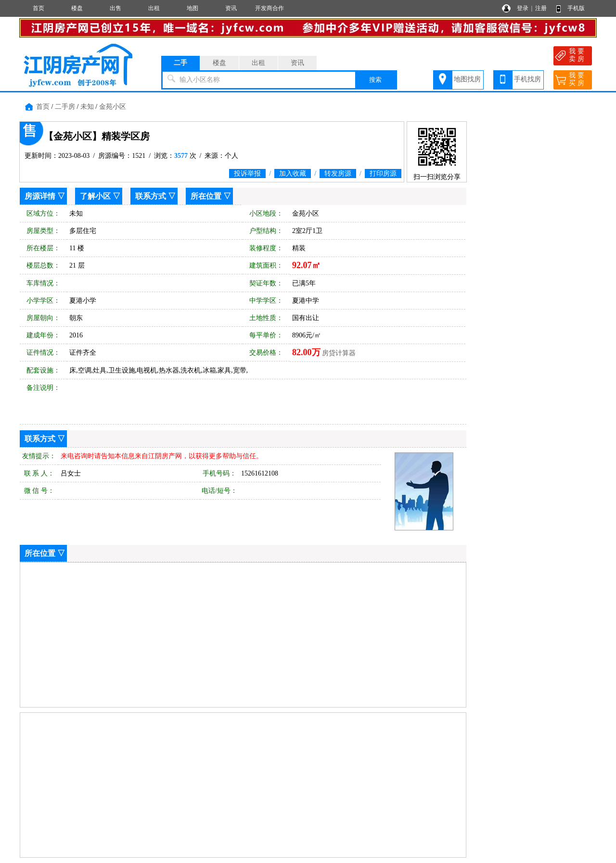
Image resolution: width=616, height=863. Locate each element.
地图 (192, 8)
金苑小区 (113, 107)
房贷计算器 (339, 353)
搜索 (375, 80)
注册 (541, 8)
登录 (523, 8)
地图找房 (467, 79)
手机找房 (527, 79)
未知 (87, 107)
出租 (154, 8)
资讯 (231, 8)
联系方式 (151, 196)
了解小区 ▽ (100, 196)
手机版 (576, 8)
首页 (38, 8)
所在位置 (206, 196)
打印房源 (383, 174)
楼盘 (77, 8)
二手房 (65, 107)
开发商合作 (269, 8)
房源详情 (40, 196)
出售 (115, 8)
